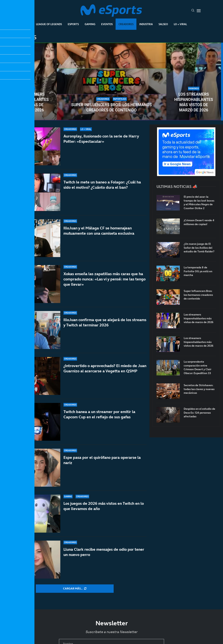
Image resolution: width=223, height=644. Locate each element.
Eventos (107, 24)
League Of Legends (49, 24)
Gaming (90, 24)
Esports (73, 24)
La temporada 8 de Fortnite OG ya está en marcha (198, 271)
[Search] (193, 11)
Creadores (126, 24)
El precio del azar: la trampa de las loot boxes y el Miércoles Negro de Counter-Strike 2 (199, 203)
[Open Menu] (199, 11)
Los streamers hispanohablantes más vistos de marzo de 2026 (194, 102)
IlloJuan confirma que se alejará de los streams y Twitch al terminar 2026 (105, 322)
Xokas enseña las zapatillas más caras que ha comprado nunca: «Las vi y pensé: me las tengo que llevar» (104, 279)
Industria (146, 24)
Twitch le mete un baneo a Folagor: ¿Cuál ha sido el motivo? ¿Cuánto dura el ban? (102, 185)
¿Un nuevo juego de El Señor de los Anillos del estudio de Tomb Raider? (199, 248)
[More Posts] (75, 589)
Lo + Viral (180, 24)
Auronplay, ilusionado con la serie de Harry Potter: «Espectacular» (101, 139)
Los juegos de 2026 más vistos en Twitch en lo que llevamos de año (104, 506)
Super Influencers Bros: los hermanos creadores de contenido (111, 107)
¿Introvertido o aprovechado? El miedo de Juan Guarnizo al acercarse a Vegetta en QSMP (105, 368)
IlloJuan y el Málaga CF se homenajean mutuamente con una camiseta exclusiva (99, 231)
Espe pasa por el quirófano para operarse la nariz (102, 460)
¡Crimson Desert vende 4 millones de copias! (199, 222)
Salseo (163, 24)
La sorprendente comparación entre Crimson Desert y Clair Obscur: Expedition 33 (198, 367)
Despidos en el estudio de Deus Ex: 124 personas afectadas (199, 413)
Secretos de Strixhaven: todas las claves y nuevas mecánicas (199, 389)
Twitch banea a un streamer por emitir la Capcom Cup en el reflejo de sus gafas (99, 417)
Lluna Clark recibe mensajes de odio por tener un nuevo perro (104, 552)
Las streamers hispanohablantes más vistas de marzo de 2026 (29, 102)
